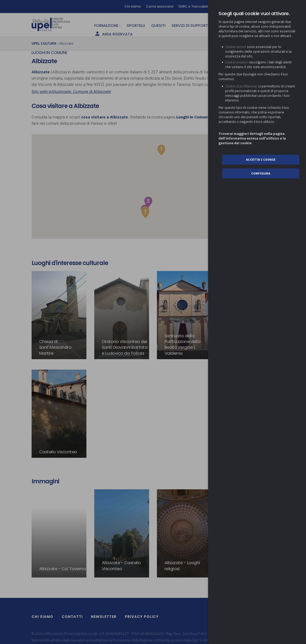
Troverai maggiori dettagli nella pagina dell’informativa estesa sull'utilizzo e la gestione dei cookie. (252, 138)
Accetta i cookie (261, 160)
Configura (261, 173)
